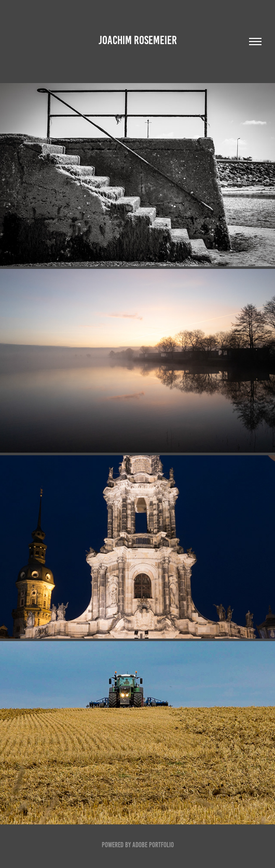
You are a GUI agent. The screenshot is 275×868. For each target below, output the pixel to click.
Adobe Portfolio (153, 845)
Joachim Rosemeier (138, 40)
